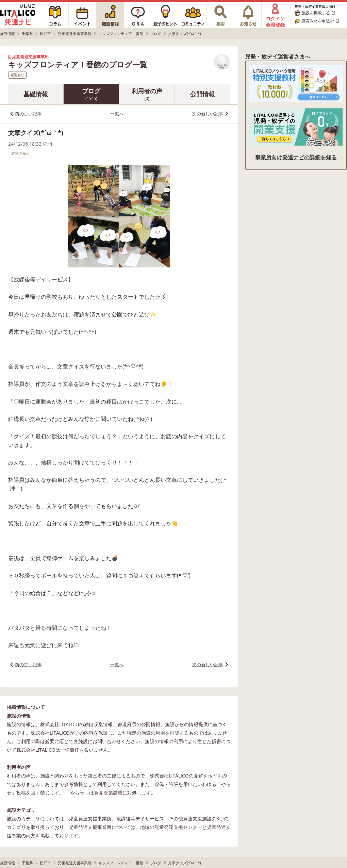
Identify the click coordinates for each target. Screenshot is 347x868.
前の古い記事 (28, 114)
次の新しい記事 (208, 114)
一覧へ (117, 114)
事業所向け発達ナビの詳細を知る (296, 157)
